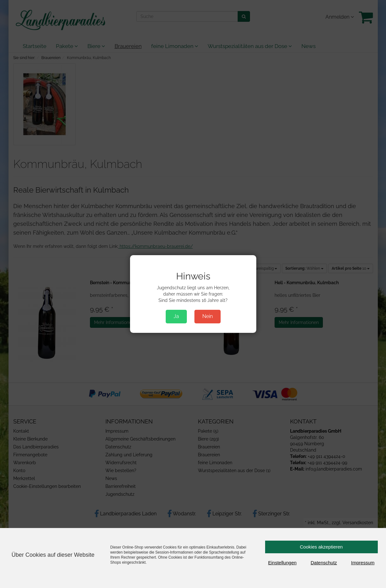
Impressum (363, 563)
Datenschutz (324, 563)
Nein (208, 316)
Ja (176, 316)
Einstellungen (282, 563)
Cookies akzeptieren (321, 547)
